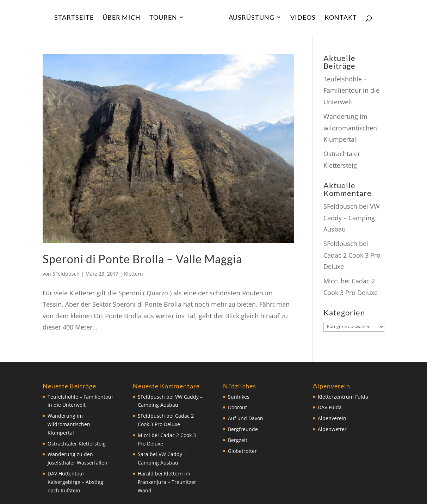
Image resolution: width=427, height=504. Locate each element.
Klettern (134, 274)
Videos (303, 18)
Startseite (74, 18)
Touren (163, 18)
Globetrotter (242, 451)
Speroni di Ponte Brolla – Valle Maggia (142, 259)
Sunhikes (239, 397)
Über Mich (122, 18)
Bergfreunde (243, 429)
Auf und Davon (246, 418)
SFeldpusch (66, 274)
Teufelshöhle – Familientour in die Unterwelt (351, 90)
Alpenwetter (332, 429)
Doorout (237, 407)
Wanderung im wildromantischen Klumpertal (350, 128)
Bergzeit (238, 440)
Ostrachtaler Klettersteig (77, 444)
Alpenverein (332, 418)
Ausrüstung (252, 18)
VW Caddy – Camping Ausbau (352, 218)
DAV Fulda (330, 407)
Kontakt (341, 18)
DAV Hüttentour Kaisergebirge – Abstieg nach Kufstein (75, 482)
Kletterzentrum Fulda (343, 397)
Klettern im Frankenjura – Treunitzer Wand (167, 482)
